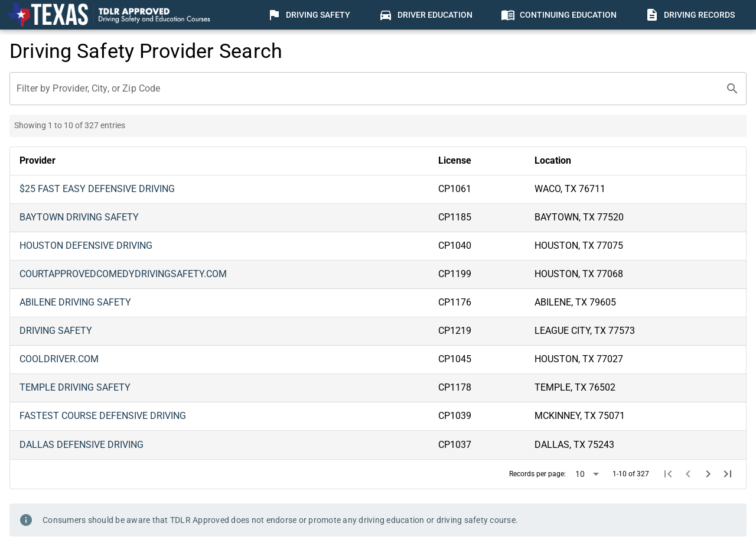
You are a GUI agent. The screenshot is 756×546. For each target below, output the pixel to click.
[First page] (669, 474)
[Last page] (728, 474)
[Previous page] (688, 474)
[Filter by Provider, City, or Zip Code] (367, 89)
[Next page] (708, 474)
